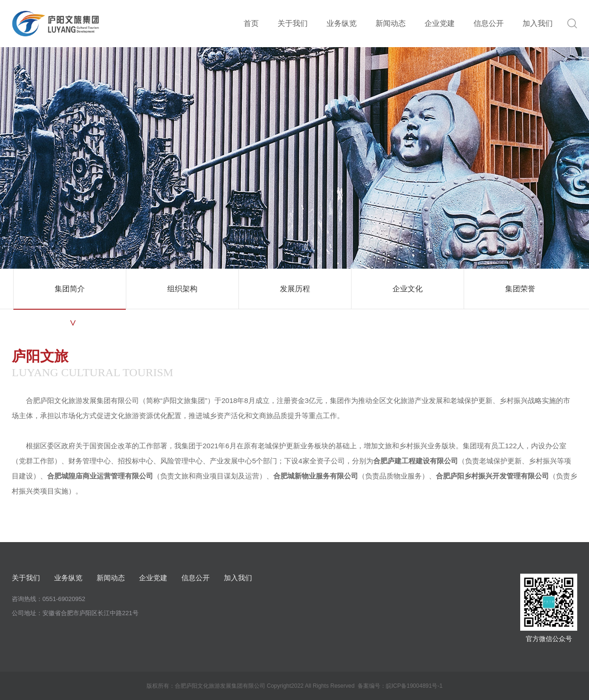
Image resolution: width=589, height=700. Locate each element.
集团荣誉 (520, 289)
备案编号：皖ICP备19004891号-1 (400, 686)
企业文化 (408, 289)
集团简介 (70, 289)
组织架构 (182, 289)
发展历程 (295, 289)
